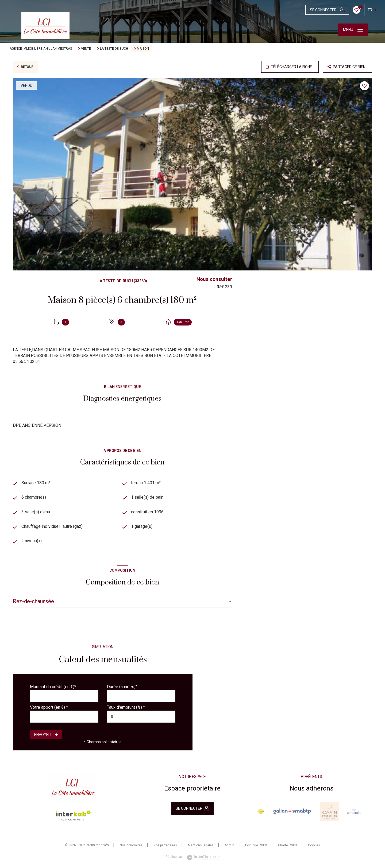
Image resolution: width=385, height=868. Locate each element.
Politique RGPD (256, 845)
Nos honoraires (131, 845)
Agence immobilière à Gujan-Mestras (41, 49)
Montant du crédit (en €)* (53, 687)
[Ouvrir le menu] (353, 30)
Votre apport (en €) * (49, 707)
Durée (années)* (122, 687)
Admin (229, 845)
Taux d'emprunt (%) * (126, 707)
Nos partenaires (165, 845)
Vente (86, 49)
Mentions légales (201, 845)
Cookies (314, 845)
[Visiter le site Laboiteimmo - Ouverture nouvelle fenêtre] (202, 857)
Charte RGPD (288, 845)
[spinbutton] (141, 717)
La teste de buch (114, 49)
